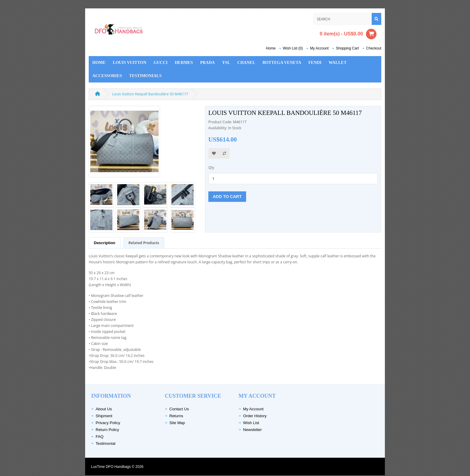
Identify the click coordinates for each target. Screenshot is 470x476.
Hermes (184, 63)
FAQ (100, 437)
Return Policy (107, 430)
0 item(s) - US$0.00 (348, 34)
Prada (208, 63)
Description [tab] (105, 243)
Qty (211, 168)
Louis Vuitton (129, 63)
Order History (255, 416)
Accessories (107, 76)
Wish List (251, 423)
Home (271, 48)
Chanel (246, 63)
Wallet (338, 63)
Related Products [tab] (144, 243)
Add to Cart (227, 196)
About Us (104, 409)
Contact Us (179, 409)
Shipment (104, 416)
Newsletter (252, 430)
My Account (253, 409)
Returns (176, 416)
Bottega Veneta (282, 63)
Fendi (315, 63)
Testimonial (106, 443)
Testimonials (145, 76)
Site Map (177, 423)
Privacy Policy (108, 423)
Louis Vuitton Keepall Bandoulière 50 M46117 (150, 94)
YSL (226, 63)
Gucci (161, 63)
